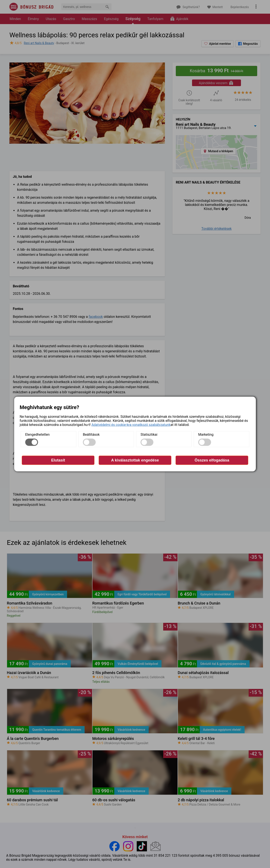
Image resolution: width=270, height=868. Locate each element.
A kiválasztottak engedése (135, 460)
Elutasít (58, 460)
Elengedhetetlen (37, 434)
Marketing (206, 434)
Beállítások (91, 434)
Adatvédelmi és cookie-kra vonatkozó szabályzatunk (131, 425)
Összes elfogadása (212, 460)
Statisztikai (149, 434)
